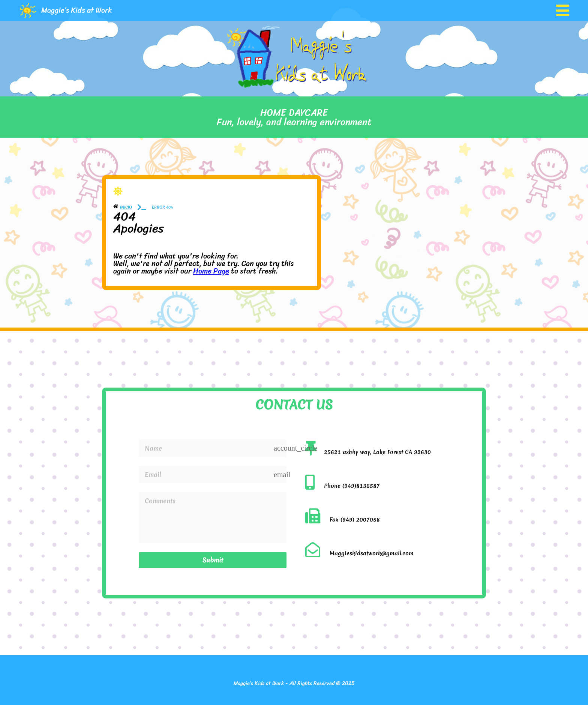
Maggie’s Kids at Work (77, 10)
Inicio (126, 207)
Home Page (211, 271)
